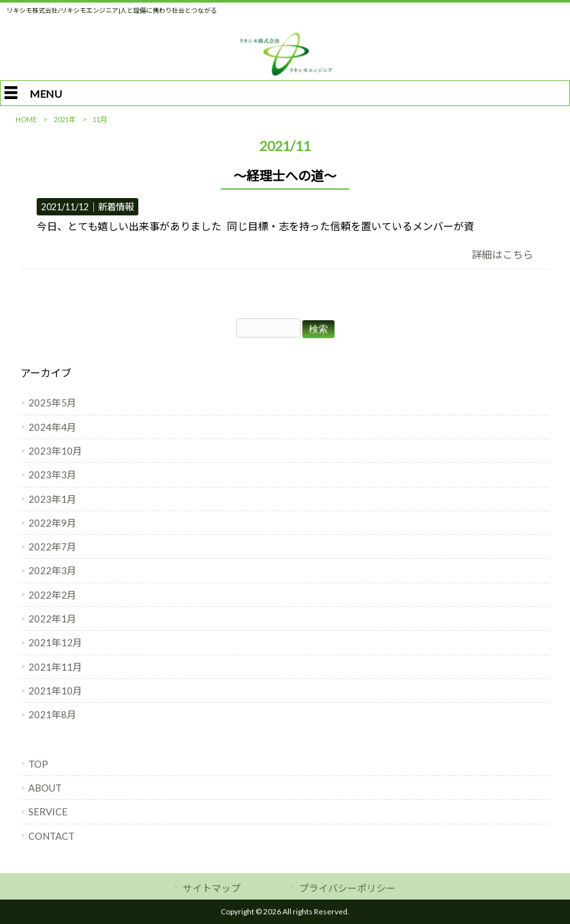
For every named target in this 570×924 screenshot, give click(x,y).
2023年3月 (52, 475)
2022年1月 (52, 619)
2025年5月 (52, 403)
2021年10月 (55, 691)
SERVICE (48, 811)
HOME (26, 119)
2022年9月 (52, 523)
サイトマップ (212, 888)
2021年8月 (52, 714)
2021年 (65, 119)
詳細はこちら (502, 254)
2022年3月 (52, 570)
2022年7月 (52, 547)
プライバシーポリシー (347, 888)
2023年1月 (52, 499)
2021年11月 (55, 667)
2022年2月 (52, 595)
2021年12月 (55, 642)
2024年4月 (52, 427)
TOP (38, 764)
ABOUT (45, 788)
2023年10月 (55, 451)
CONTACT (51, 836)
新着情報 (116, 207)
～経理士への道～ (285, 176)
